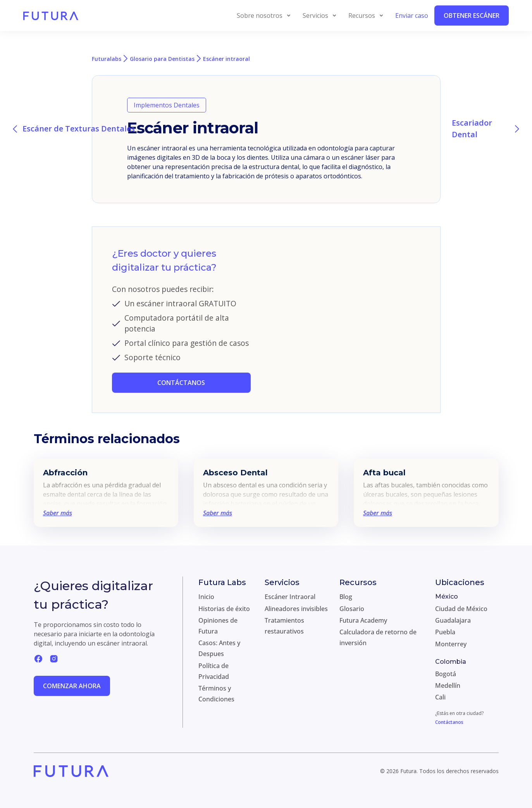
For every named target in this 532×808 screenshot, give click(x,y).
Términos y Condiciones (216, 694)
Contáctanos (449, 722)
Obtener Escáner (472, 16)
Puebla (445, 632)
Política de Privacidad (214, 671)
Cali (440, 697)
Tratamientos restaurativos (284, 626)
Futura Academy (363, 620)
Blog (346, 597)
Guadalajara (453, 620)
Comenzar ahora (72, 686)
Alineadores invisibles (296, 609)
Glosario (352, 609)
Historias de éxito (224, 609)
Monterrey (451, 644)
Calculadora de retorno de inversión (378, 637)
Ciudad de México (461, 609)
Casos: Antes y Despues (219, 648)
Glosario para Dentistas (162, 59)
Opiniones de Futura (218, 626)
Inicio (206, 597)
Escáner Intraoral (290, 597)
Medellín (448, 685)
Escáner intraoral (226, 59)
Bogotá (446, 674)
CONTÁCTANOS (181, 383)
